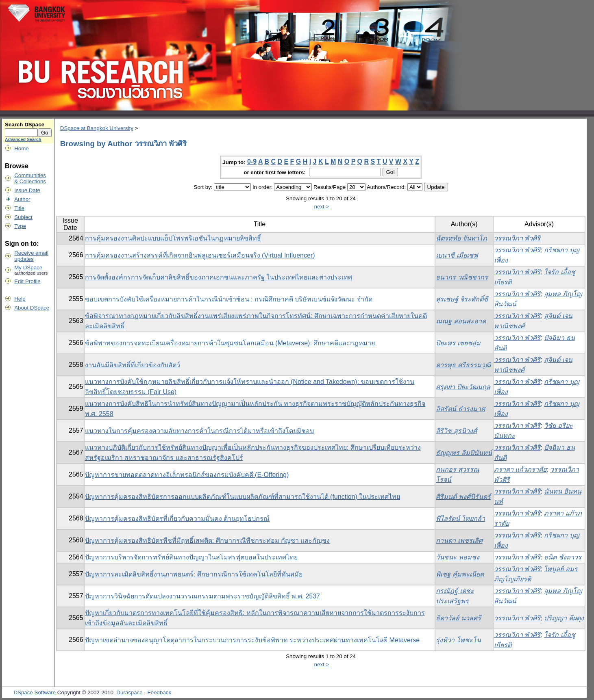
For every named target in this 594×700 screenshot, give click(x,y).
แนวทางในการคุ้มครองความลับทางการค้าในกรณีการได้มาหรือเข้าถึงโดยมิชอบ (199, 431)
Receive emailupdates (31, 256)
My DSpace (28, 268)
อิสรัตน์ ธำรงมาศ (460, 409)
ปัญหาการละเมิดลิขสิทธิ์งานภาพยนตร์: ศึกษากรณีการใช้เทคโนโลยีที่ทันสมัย (194, 574)
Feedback (160, 692)
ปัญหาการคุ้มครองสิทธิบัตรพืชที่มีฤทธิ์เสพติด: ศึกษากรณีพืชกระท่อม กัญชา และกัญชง (208, 541)
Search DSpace (25, 125)
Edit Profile (27, 281)
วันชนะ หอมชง (457, 557)
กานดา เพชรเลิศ (459, 541)
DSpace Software (35, 692)
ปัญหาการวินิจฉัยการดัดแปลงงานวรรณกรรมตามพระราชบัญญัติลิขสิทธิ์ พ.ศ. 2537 (202, 596)
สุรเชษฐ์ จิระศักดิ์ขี (462, 299)
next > (322, 207)
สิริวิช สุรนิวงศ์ (456, 431)
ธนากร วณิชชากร (462, 277)
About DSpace (32, 308)
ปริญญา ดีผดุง (564, 618)
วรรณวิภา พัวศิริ (517, 238)
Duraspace (129, 692)
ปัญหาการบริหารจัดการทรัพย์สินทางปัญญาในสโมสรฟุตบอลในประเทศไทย (191, 557)
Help (20, 299)
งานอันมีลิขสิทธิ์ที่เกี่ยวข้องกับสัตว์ (133, 365)
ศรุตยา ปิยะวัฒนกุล (463, 387)
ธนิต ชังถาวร (562, 557)
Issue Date (27, 190)
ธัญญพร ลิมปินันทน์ (464, 453)
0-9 (252, 161)
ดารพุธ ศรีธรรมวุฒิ (463, 365)
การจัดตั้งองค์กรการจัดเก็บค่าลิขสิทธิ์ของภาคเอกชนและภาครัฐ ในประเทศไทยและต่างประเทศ (219, 277)
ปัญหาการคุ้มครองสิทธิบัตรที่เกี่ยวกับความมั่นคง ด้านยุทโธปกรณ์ (177, 519)
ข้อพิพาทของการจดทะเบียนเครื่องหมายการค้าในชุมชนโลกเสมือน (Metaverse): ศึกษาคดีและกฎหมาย (230, 343)
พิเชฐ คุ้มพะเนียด (460, 574)
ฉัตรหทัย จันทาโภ (461, 238)
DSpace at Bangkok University (97, 128)
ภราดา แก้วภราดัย (520, 469)
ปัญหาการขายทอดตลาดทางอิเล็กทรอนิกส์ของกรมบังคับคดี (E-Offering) (187, 475)
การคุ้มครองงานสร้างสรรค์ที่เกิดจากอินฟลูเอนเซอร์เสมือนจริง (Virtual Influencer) (200, 255)
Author (22, 199)
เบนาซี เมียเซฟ (457, 255)
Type (20, 226)
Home (22, 148)
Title (19, 208)
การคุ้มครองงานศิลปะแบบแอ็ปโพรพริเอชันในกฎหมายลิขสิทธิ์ (173, 238)
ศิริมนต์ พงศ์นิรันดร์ (463, 497)
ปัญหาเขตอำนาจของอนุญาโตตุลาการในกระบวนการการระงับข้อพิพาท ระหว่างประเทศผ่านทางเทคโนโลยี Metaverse (252, 640)
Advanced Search (23, 139)
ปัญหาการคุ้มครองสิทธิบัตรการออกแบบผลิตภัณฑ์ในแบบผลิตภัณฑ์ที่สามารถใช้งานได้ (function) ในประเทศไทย (243, 497)
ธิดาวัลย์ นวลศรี (458, 618)
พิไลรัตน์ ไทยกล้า (460, 519)
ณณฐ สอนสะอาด (461, 321)
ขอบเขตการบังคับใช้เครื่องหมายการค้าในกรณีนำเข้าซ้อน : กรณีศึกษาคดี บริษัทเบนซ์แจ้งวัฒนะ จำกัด (229, 299)
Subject (23, 217)
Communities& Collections (30, 178)
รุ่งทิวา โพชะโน (458, 640)
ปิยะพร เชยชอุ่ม (458, 343)
